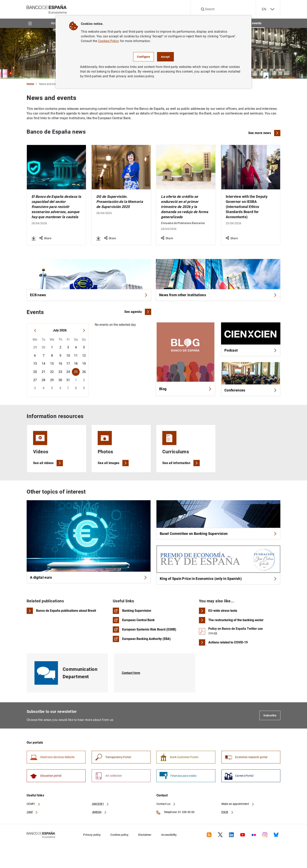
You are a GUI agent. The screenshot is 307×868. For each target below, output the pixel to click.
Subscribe (270, 715)
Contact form (131, 673)
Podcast (251, 350)
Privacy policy (92, 835)
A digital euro (89, 577)
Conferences (251, 390)
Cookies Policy (109, 41)
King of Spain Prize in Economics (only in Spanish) (218, 579)
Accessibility (169, 835)
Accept (165, 57)
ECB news (89, 295)
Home (30, 84)
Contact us (166, 804)
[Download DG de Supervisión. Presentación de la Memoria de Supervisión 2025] (98, 238)
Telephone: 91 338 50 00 (175, 812)
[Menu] (30, 23)
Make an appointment (238, 804)
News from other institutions (218, 295)
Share (45, 238)
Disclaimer (145, 835)
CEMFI (33, 804)
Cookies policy (119, 835)
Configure (144, 57)
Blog (186, 389)
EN (268, 9)
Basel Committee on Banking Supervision (218, 534)
